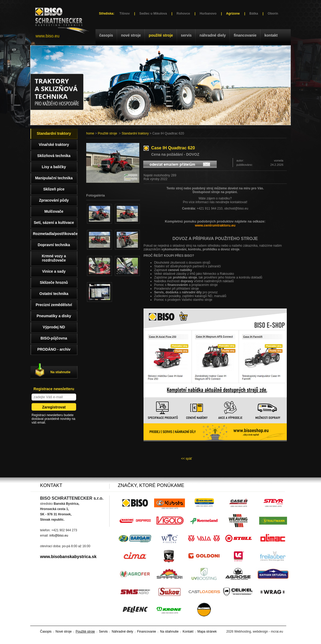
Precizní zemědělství (54, 305)
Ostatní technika (54, 294)
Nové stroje (131, 35)
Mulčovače (54, 211)
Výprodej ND (54, 327)
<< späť (186, 459)
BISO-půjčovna (54, 338)
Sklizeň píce (54, 189)
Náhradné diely (213, 35)
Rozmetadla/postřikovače (55, 234)
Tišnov (124, 14)
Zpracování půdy (54, 200)
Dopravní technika (54, 245)
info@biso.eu (59, 536)
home (90, 133)
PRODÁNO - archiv (54, 349)
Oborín (273, 14)
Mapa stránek (207, 632)
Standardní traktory (135, 133)
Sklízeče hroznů (54, 282)
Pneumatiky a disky (54, 316)
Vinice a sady (54, 271)
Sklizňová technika (54, 156)
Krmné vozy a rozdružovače (54, 258)
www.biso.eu (47, 36)
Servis (186, 35)
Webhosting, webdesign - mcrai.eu (259, 632)
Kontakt (271, 35)
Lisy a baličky (54, 167)
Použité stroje (161, 35)
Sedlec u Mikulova (153, 14)
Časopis (106, 35)
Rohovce (183, 14)
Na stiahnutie (60, 372)
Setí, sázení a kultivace (54, 223)
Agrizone (233, 14)
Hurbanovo (208, 14)
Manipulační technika (54, 178)
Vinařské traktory (54, 145)
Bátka (254, 14)
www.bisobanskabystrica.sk (68, 557)
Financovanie (245, 35)
